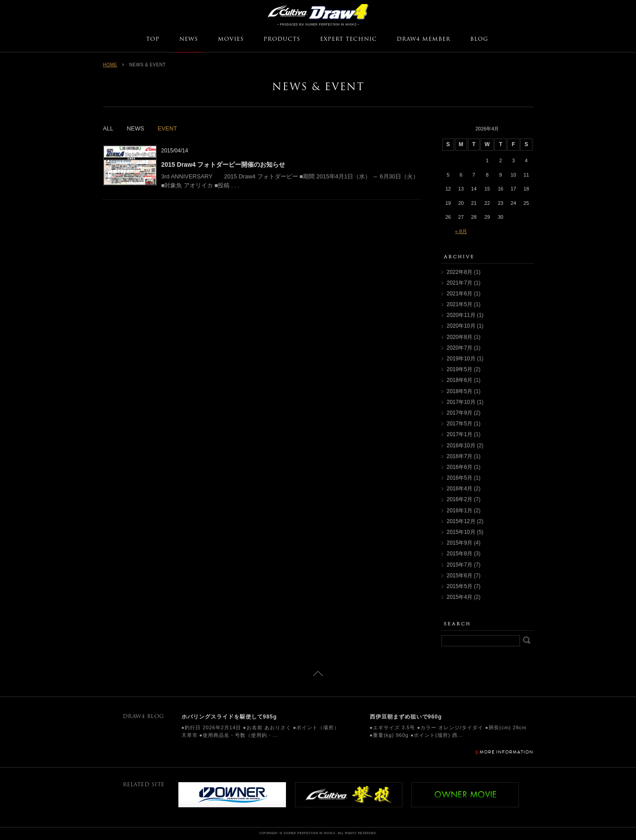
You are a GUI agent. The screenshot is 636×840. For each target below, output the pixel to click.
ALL (108, 128)
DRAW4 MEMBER (424, 39)
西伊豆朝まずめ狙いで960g (406, 717)
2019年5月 (460, 369)
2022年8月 (460, 272)
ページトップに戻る (318, 673)
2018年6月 (460, 380)
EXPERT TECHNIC (348, 39)
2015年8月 (460, 554)
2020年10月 (461, 326)
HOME (110, 65)
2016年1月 (460, 511)
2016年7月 (460, 456)
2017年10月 (461, 402)
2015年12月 (461, 521)
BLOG (479, 39)
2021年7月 (460, 283)
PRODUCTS (282, 39)
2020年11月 (461, 315)
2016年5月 (460, 478)
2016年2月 (460, 499)
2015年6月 (460, 576)
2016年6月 (460, 467)
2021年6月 (460, 294)
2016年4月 (460, 489)
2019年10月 (461, 359)
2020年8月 (460, 337)
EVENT (167, 128)
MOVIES (231, 39)
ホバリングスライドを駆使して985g (229, 717)
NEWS (189, 39)
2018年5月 (460, 391)
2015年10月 (461, 532)
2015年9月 (460, 543)
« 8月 (461, 231)
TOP (153, 39)
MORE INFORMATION (506, 752)
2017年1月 (460, 434)
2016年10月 (461, 446)
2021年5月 (460, 304)
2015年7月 (460, 565)
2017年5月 (460, 424)
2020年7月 (460, 348)
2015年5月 (460, 586)
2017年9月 (460, 413)
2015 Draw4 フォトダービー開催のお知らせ (223, 165)
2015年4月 (460, 597)
